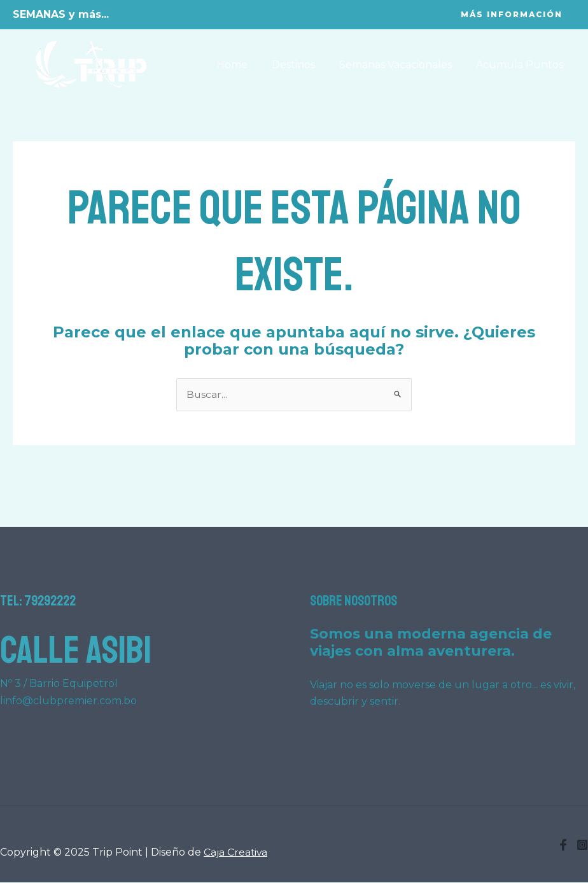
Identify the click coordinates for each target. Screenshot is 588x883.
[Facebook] (563, 845)
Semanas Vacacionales (401, 65)
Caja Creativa (236, 853)
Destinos (303, 65)
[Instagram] (582, 845)
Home (245, 65)
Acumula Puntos (521, 65)
